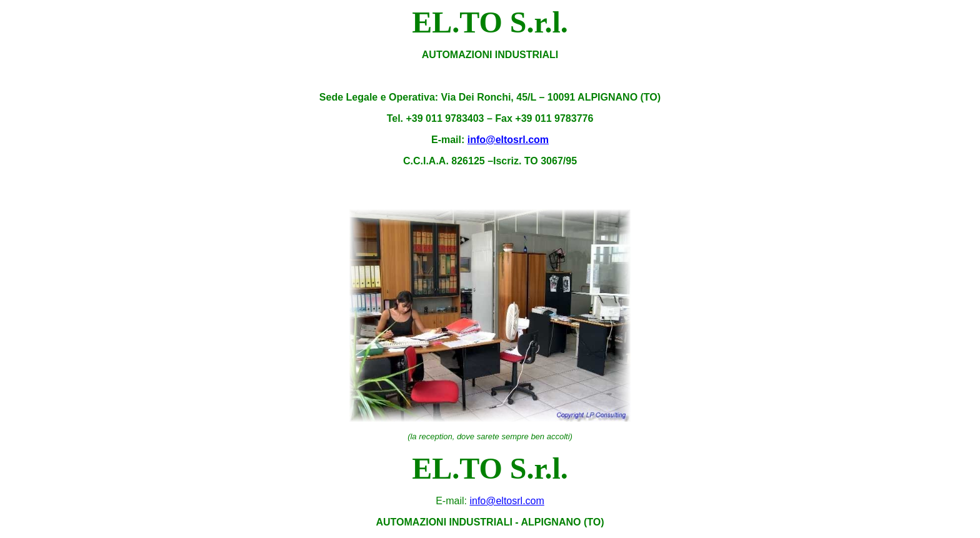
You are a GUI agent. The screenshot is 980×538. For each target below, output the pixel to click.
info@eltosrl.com (508, 140)
